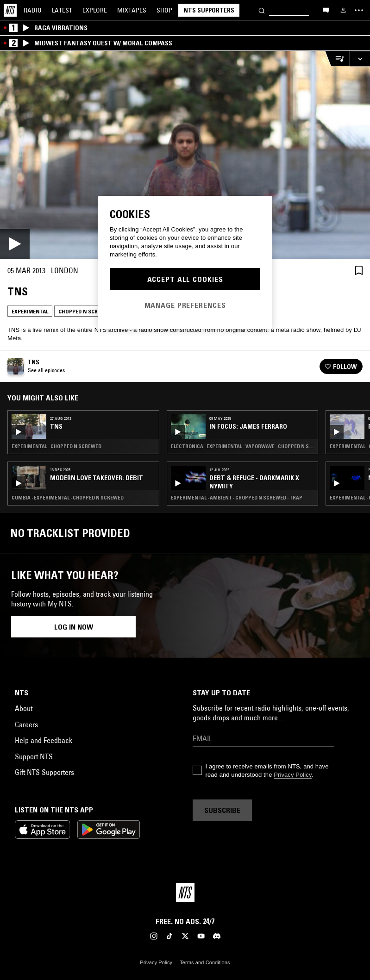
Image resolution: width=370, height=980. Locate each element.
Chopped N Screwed (85, 311)
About (24, 708)
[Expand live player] (360, 59)
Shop (164, 10)
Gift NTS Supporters (44, 772)
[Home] (10, 10)
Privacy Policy (292, 775)
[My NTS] (343, 10)
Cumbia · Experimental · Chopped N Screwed (68, 498)
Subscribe (222, 810)
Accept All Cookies (185, 279)
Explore (95, 10)
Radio (33, 10)
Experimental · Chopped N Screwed (56, 446)
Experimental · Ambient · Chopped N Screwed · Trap (237, 498)
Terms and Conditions (205, 962)
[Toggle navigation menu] (359, 10)
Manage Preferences (185, 305)
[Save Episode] (359, 270)
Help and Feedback (44, 740)
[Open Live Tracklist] (337, 59)
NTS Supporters (209, 10)
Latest (62, 10)
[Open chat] (326, 10)
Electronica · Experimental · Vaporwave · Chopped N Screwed (243, 446)
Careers (26, 724)
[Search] (262, 10)
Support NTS (34, 756)
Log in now (74, 627)
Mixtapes (132, 10)
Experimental (30, 311)
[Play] (185, 155)
